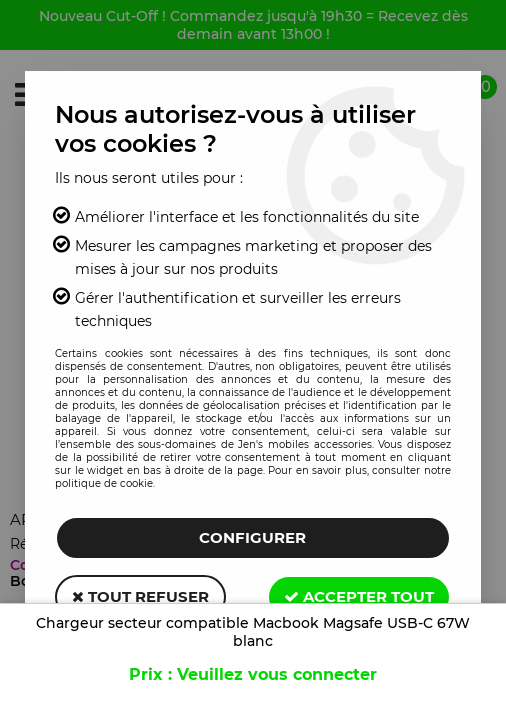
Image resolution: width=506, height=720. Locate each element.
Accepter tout (359, 596)
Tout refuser (140, 596)
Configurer (252, 537)
